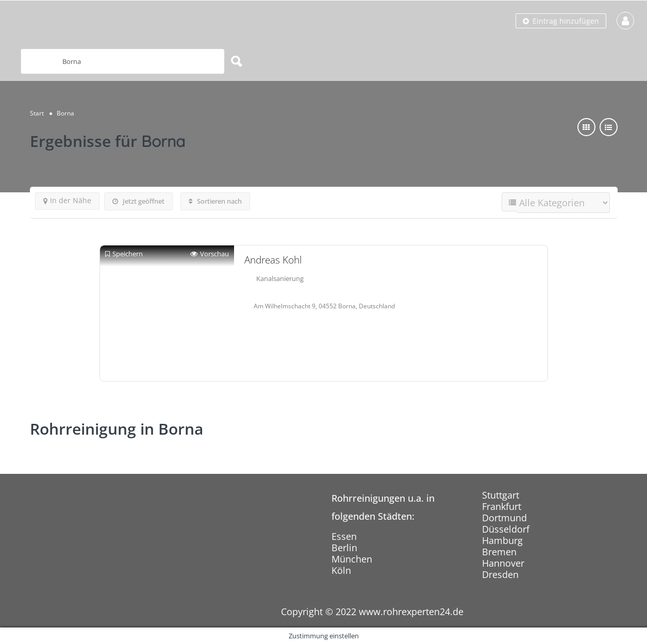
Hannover (503, 563)
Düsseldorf (506, 529)
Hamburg (502, 540)
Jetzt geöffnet (138, 201)
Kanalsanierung (280, 278)
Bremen (499, 552)
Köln (341, 570)
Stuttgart (501, 495)
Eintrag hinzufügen (561, 21)
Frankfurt (502, 506)
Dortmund (504, 518)
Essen (344, 536)
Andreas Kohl (273, 260)
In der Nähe (67, 200)
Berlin (344, 548)
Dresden (500, 574)
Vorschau (210, 254)
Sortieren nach (215, 201)
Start (37, 113)
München (352, 559)
